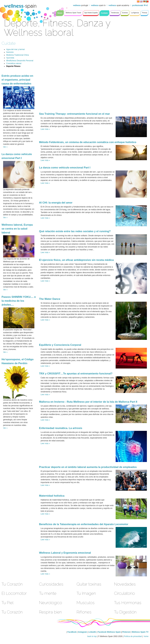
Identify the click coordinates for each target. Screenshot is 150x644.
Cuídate (9, 43)
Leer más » (45, 129)
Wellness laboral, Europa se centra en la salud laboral (17, 229)
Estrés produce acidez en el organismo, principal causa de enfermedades (17, 80)
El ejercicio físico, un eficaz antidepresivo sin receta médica (76, 260)
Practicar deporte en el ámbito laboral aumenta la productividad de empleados (88, 467)
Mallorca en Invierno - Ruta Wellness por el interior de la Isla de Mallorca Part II (88, 402)
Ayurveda (10, 58)
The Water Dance (50, 299)
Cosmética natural (14, 63)
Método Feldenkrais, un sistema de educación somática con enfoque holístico (88, 142)
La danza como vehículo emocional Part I (65, 168)
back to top (92, 636)
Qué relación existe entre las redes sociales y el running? (75, 231)
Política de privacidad (133, 636)
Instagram (82, 632)
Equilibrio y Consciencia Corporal (60, 345)
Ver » (5, 147)
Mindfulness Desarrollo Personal (20, 61)
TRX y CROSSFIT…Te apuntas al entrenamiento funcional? (76, 374)
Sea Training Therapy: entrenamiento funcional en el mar (74, 114)
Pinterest (126, 632)
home (146, 636)
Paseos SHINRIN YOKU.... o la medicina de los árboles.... (19, 301)
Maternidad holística (52, 496)
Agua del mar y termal (15, 49)
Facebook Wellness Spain (109, 632)
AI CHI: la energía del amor (56, 203)
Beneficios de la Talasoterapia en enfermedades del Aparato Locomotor (84, 524)
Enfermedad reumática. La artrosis (61, 428)
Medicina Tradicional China (17, 55)
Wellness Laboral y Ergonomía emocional (65, 553)
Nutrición (10, 52)
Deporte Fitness (13, 66)
